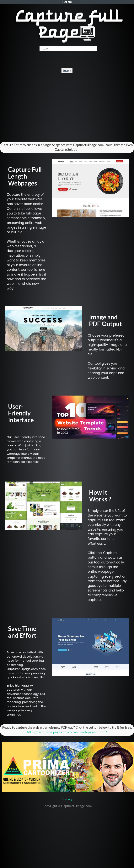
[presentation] (67, 60)
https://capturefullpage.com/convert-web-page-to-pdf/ (67, 732)
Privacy (67, 799)
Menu (67, 2)
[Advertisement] (67, 107)
